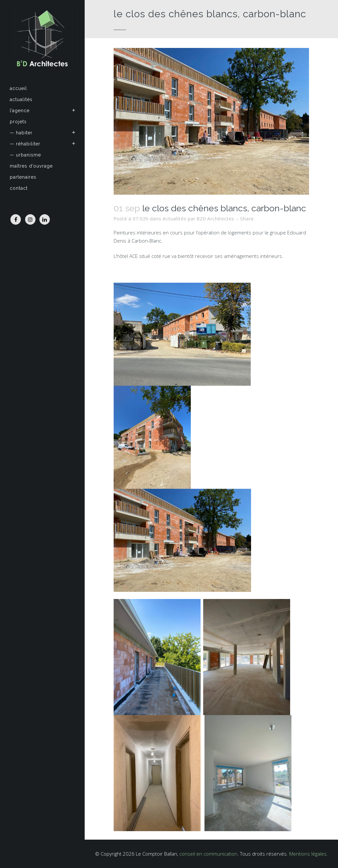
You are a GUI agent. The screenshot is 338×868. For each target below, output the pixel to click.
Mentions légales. (309, 854)
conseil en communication (208, 854)
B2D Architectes (215, 218)
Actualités (174, 218)
